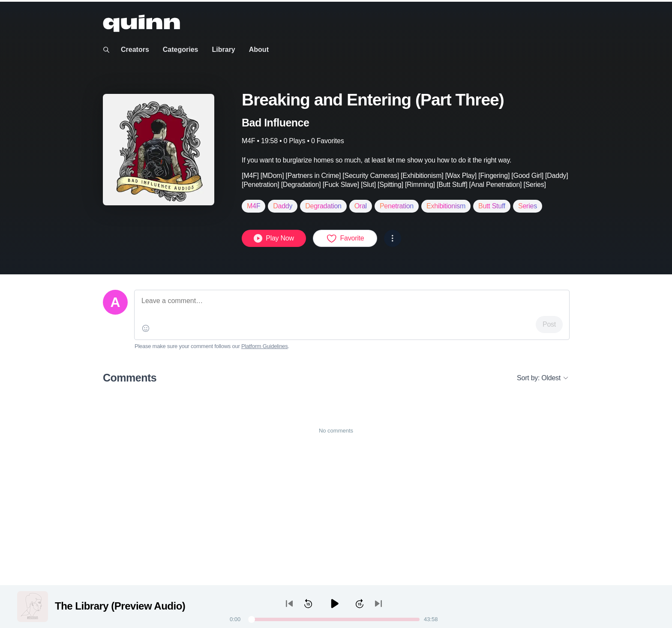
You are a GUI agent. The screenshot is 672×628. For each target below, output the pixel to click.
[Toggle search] (106, 50)
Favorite (345, 238)
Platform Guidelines (265, 346)
